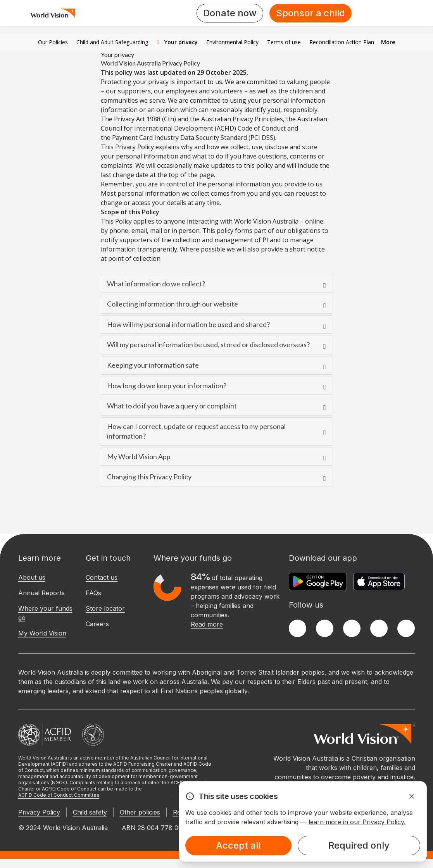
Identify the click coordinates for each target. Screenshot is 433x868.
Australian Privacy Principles (242, 119)
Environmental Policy (232, 42)
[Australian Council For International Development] (45, 735)
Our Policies (53, 42)
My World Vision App (139, 456)
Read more (207, 624)
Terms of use (284, 42)
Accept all (238, 845)
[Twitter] (325, 628)
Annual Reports (41, 593)
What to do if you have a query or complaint (172, 406)
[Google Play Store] (318, 581)
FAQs (93, 593)
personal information (147, 156)
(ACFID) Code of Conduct (250, 128)
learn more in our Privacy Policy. (357, 822)
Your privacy (177, 42)
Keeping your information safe (153, 365)
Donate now (230, 13)
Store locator (105, 608)
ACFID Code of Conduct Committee (59, 795)
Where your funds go (45, 613)
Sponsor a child (311, 13)
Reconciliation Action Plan (342, 42)
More (388, 42)
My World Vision (42, 633)
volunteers (227, 91)
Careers (97, 624)
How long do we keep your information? (167, 386)
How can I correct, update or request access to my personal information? (196, 431)
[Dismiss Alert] (412, 796)
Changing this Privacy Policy (149, 477)
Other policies (140, 812)
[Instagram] (352, 628)
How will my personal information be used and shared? (188, 324)
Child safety (90, 812)
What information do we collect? (156, 284)
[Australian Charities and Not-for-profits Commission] (93, 735)
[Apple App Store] (379, 581)
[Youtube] (406, 628)
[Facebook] (298, 628)
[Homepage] (54, 13)
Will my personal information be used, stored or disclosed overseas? (208, 344)
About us (32, 577)
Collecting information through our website (173, 304)
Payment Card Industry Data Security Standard (179, 138)
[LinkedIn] (379, 628)
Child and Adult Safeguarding (112, 42)
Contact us (102, 577)
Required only (359, 845)
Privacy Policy (39, 812)
